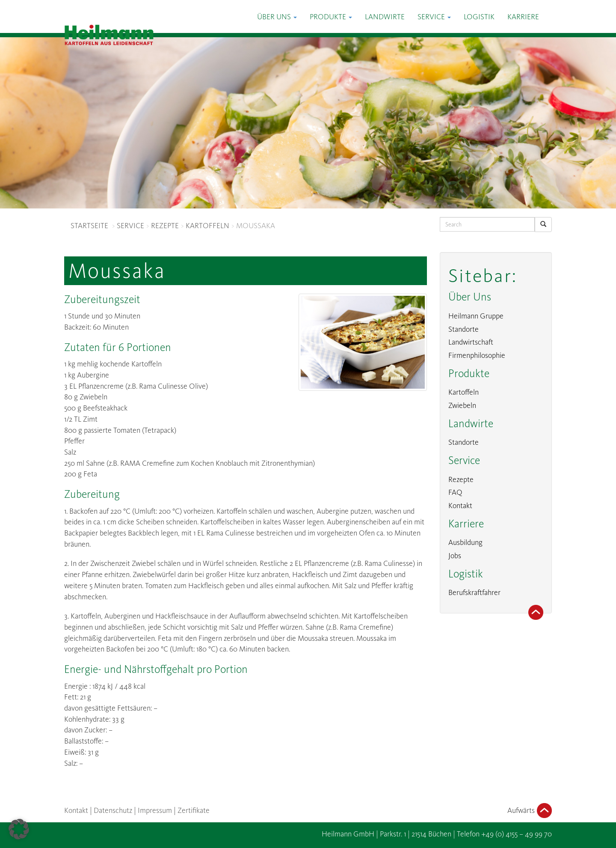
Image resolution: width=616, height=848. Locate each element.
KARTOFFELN (207, 226)
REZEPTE (165, 226)
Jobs (455, 556)
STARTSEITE (89, 226)
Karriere (523, 17)
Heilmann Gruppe (476, 316)
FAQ (455, 492)
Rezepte (461, 479)
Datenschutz (113, 810)
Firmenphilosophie (477, 355)
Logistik (479, 17)
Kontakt (460, 506)
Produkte (331, 17)
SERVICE (130, 226)
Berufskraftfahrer (474, 592)
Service (434, 17)
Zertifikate (194, 810)
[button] (19, 829)
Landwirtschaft (471, 342)
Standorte (463, 329)
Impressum (155, 810)
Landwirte (385, 17)
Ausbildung (465, 542)
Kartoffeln (463, 392)
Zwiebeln (462, 405)
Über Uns (277, 17)
